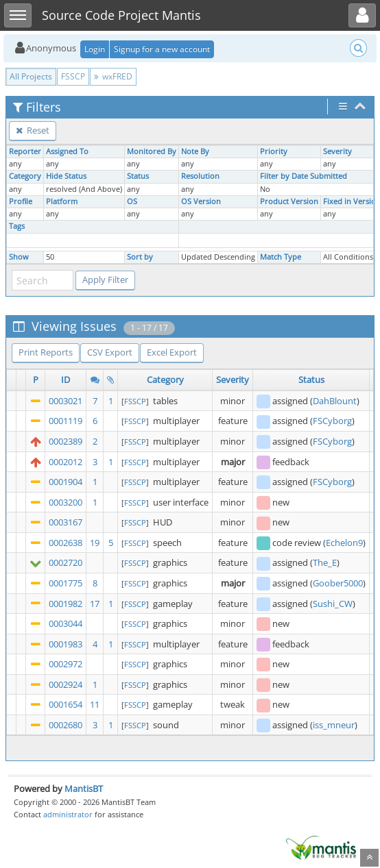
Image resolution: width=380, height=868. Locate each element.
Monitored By (152, 151)
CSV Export (110, 352)
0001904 (66, 482)
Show (19, 257)
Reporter (25, 151)
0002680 (66, 725)
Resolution (200, 176)
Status (138, 176)
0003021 (66, 401)
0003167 (66, 522)
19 (95, 543)
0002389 (66, 441)
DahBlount (335, 401)
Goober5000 (338, 583)
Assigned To (67, 151)
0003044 (66, 623)
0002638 (66, 543)
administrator (68, 814)
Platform (62, 201)
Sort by (140, 257)
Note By (195, 151)
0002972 (66, 664)
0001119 (66, 421)
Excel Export (172, 352)
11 (95, 704)
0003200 (66, 502)
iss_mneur (334, 725)
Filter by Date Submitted (304, 176)
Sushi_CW (333, 604)
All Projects (31, 76)
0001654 (66, 704)
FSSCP (73, 76)
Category (25, 176)
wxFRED (113, 76)
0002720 (66, 562)
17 (95, 604)
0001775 (66, 583)
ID (66, 380)
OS (132, 201)
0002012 (66, 462)
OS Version (201, 201)
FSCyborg (332, 421)
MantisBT (84, 789)
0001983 (66, 644)
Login (95, 49)
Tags (17, 226)
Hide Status (66, 176)
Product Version (289, 201)
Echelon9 (344, 543)
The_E (325, 562)
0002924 (66, 684)
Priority (274, 151)
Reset (33, 130)
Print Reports (46, 352)
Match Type (281, 257)
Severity (337, 151)
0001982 (66, 604)
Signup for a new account (162, 49)
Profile (21, 201)
